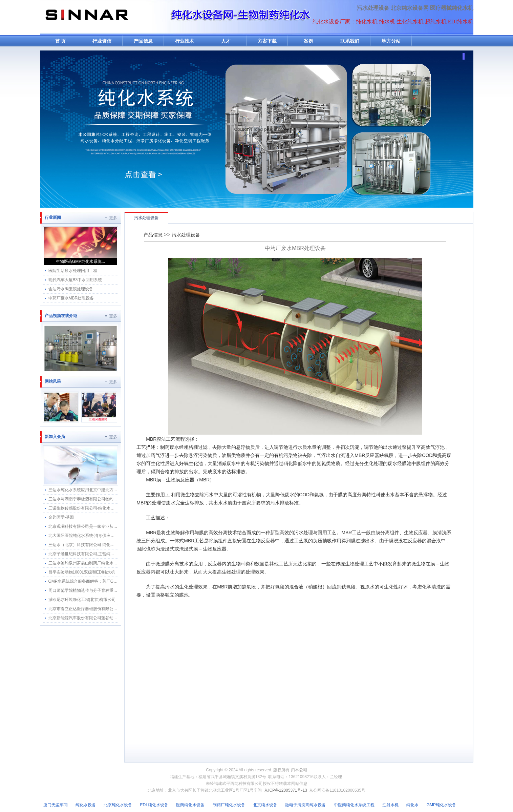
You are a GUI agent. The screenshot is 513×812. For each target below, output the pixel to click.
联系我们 (350, 41)
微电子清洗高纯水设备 (305, 805)
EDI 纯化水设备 (154, 805)
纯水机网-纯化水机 (86, 18)
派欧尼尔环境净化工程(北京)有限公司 (82, 600)
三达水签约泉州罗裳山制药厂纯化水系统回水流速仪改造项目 (103, 563)
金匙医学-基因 (61, 517)
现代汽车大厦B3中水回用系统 (75, 280)
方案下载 (267, 41)
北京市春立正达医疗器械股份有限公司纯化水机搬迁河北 (99, 609)
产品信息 (143, 41)
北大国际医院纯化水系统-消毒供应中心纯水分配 (92, 536)
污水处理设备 (373, 8)
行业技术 (185, 41)
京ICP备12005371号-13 (286, 790)
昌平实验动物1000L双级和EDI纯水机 (82, 572)
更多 (113, 218)
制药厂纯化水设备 (229, 805)
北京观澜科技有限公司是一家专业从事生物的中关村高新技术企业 (107, 526)
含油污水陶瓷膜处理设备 (71, 289)
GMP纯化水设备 (441, 805)
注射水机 (390, 805)
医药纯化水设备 (190, 805)
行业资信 (102, 41)
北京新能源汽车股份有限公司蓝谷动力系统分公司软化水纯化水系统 (109, 618)
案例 (308, 41)
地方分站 (391, 41)
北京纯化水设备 (118, 805)
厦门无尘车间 (56, 805)
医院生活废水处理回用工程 (73, 271)
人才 (226, 41)
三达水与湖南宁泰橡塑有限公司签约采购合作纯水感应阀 (99, 499)
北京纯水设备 (265, 805)
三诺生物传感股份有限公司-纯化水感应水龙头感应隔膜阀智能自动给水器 (114, 508)
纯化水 (412, 805)
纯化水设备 (86, 805)
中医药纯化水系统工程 (354, 805)
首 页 (61, 41)
